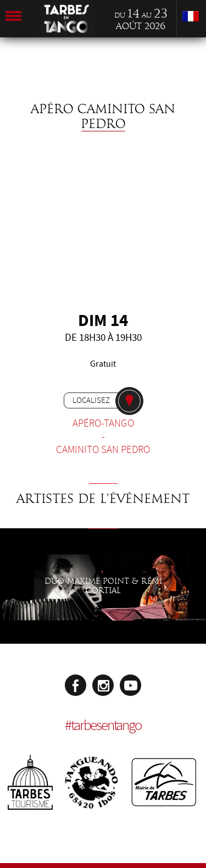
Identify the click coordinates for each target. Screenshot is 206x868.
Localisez (91, 400)
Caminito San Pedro (103, 450)
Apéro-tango (103, 423)
